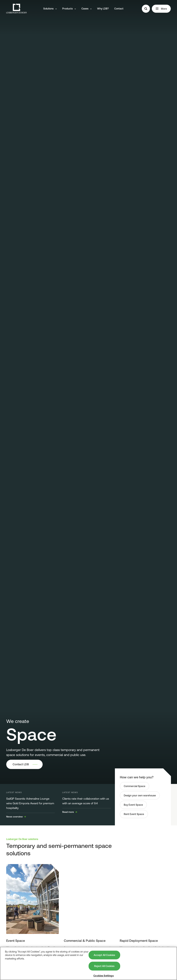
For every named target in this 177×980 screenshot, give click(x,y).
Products (69, 9)
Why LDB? (103, 9)
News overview (16, 817)
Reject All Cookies (104, 966)
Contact (119, 9)
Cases (86, 9)
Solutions (50, 9)
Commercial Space (135, 786)
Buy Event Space (133, 805)
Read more (70, 812)
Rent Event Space (134, 814)
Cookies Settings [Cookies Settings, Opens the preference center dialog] (104, 976)
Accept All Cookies (104, 955)
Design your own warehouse (140, 795)
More (161, 9)
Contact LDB (21, 764)
